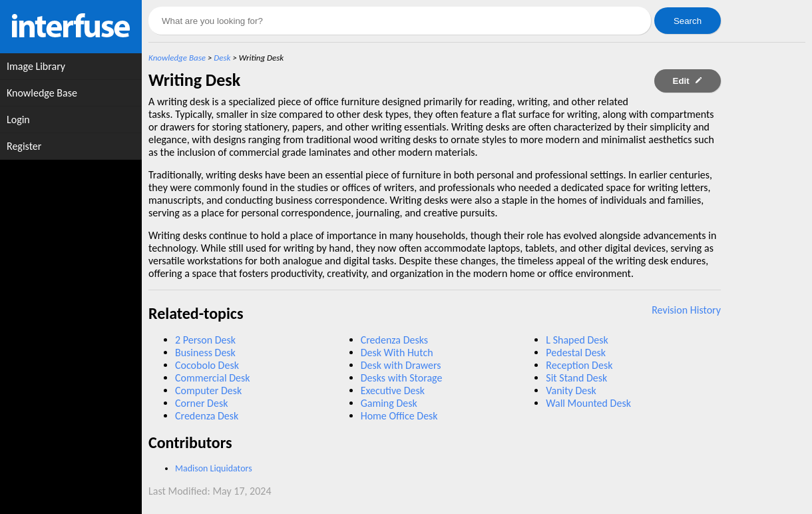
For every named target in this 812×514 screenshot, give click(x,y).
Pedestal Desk (576, 353)
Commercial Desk (213, 378)
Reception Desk (579, 365)
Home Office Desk (399, 416)
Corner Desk (201, 403)
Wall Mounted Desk (588, 403)
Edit (688, 81)
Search (688, 21)
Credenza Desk (207, 416)
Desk (222, 58)
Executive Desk (393, 390)
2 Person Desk (205, 340)
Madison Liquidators (214, 468)
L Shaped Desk (577, 340)
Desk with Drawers (401, 365)
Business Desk (205, 353)
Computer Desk (208, 390)
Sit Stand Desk (576, 378)
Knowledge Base (177, 58)
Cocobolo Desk (207, 365)
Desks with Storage (402, 378)
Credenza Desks (394, 340)
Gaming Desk (389, 403)
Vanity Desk (571, 390)
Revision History (686, 310)
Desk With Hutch (397, 353)
